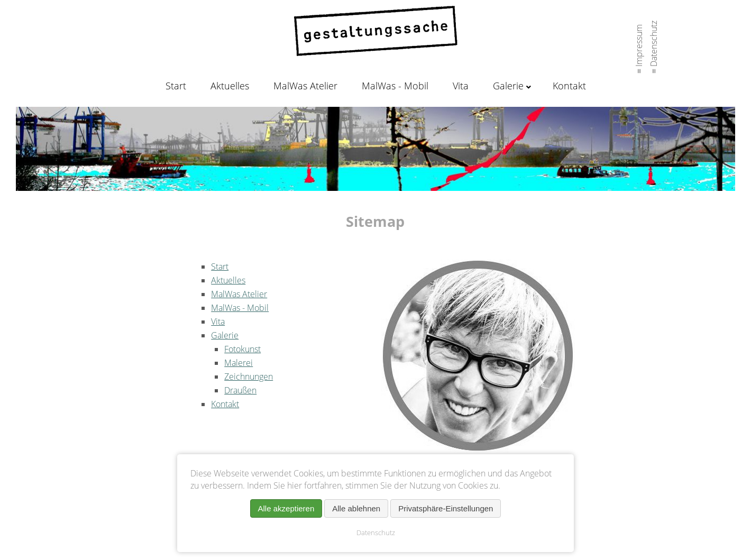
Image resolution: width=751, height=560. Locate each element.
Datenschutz (376, 533)
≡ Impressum (639, 46)
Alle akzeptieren (286, 508)
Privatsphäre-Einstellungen (446, 508)
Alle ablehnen (356, 508)
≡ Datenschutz (654, 44)
